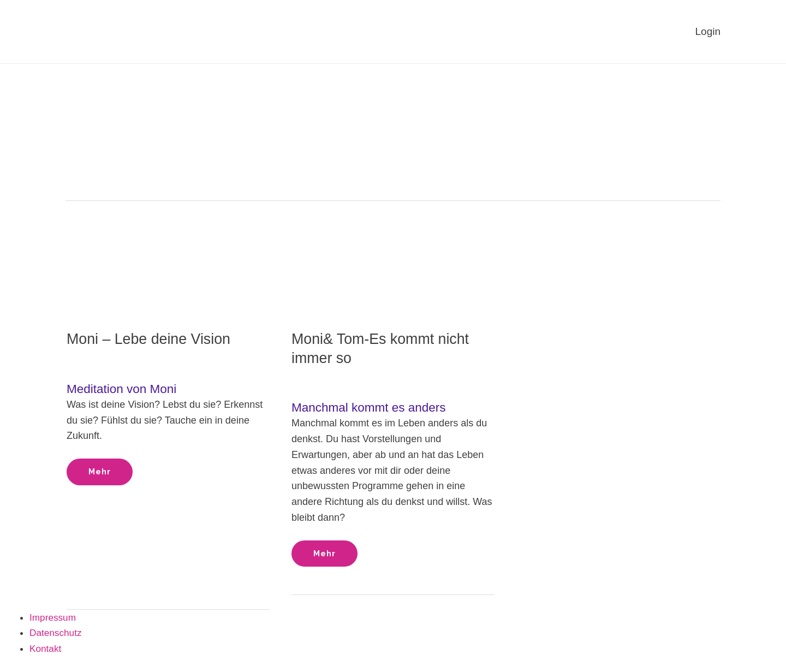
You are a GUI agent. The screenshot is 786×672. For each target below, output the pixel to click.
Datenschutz (57, 634)
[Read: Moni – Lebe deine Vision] (168, 258)
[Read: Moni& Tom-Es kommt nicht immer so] (393, 258)
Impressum (54, 618)
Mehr (102, 468)
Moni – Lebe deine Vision (152, 339)
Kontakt (46, 649)
